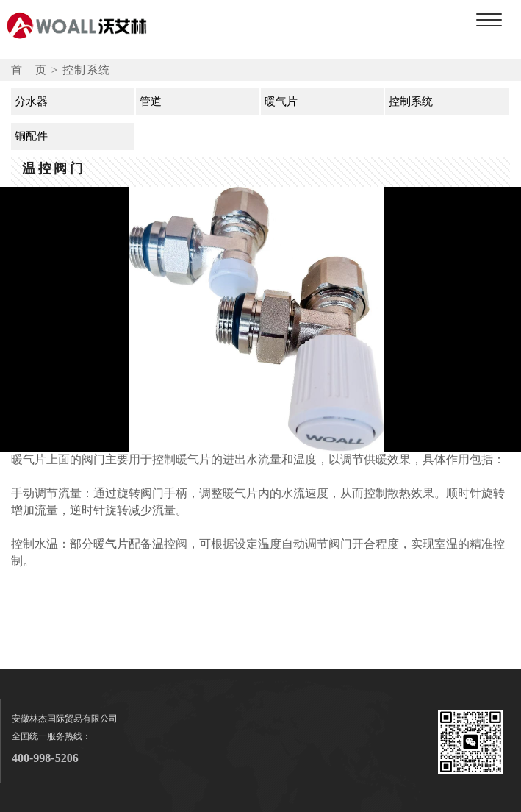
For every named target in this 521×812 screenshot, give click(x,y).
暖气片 (281, 101)
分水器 (31, 101)
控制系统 (411, 101)
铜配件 (31, 136)
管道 (151, 101)
